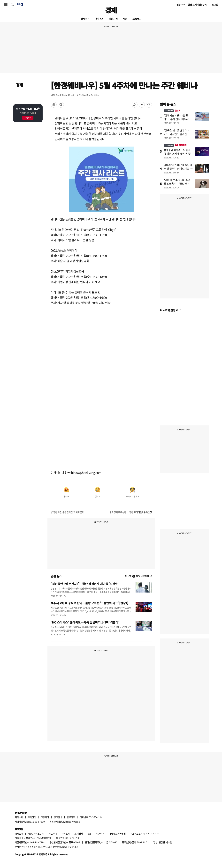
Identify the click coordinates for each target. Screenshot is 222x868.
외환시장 (113, 19)
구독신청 (32, 817)
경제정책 (85, 19)
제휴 (30, 834)
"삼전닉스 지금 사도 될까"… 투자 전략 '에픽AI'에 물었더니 (178, 119)
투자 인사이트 (175, 145)
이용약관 (100, 834)
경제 (111, 10)
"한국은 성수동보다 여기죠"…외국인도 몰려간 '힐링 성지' (178, 134)
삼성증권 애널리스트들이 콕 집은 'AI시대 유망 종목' (177, 152)
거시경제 (99, 19)
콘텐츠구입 (39, 834)
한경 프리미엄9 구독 (197, 5)
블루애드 (71, 817)
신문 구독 (181, 5)
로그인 (215, 5)
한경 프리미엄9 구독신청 (141, 512)
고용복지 (137, 19)
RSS (89, 834)
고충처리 (45, 817)
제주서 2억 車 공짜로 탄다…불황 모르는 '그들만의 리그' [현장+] (89, 603)
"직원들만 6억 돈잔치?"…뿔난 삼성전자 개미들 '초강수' (85, 584)
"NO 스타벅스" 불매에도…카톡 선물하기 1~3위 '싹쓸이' (85, 622)
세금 (125, 19)
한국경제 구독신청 (118, 512)
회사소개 (19, 817)
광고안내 (58, 817)
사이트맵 (66, 834)
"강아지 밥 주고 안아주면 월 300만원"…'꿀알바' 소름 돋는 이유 (178, 184)
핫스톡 (172, 111)
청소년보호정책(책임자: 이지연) (145, 834)
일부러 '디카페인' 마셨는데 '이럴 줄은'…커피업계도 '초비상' (178, 169)
